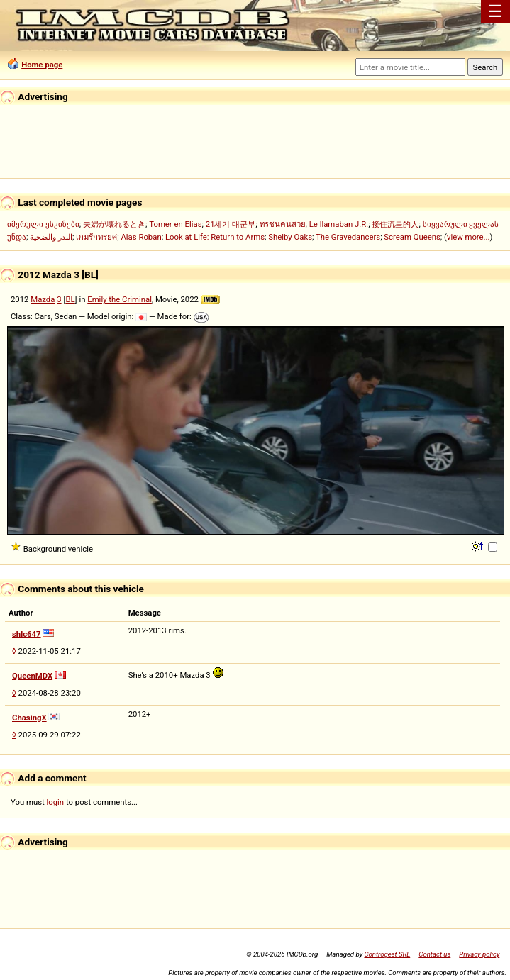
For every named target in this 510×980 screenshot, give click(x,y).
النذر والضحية (51, 237)
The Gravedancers (348, 237)
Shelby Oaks (290, 237)
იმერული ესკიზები (43, 224)
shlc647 (27, 634)
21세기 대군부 (231, 224)
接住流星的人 (395, 224)
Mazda (43, 299)
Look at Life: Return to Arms (215, 237)
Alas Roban (141, 237)
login (56, 802)
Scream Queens (412, 237)
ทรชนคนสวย (283, 224)
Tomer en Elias (175, 224)
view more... (469, 237)
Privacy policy (479, 954)
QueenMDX (32, 676)
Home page (42, 65)
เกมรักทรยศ (96, 237)
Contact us (434, 954)
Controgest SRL (387, 954)
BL (70, 299)
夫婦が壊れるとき (114, 224)
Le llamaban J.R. (339, 224)
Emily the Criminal (120, 299)
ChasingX (29, 718)
